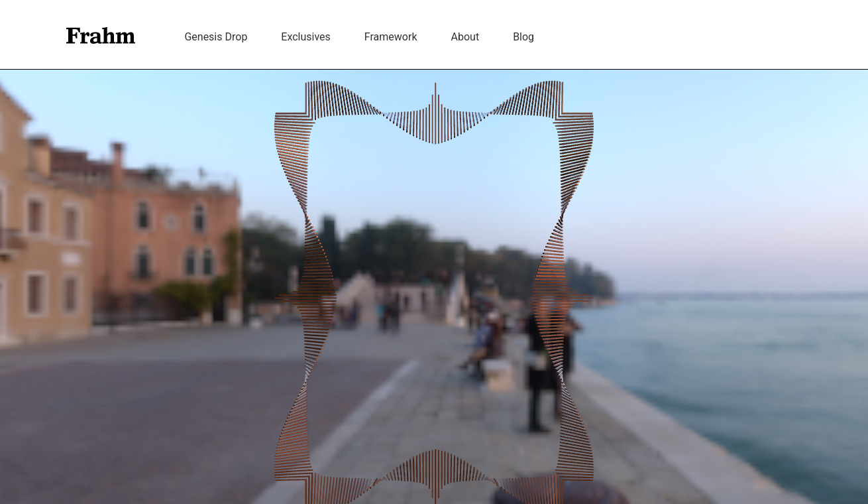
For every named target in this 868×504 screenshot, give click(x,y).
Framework (391, 37)
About (465, 37)
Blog (523, 37)
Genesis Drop (216, 37)
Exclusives (306, 37)
